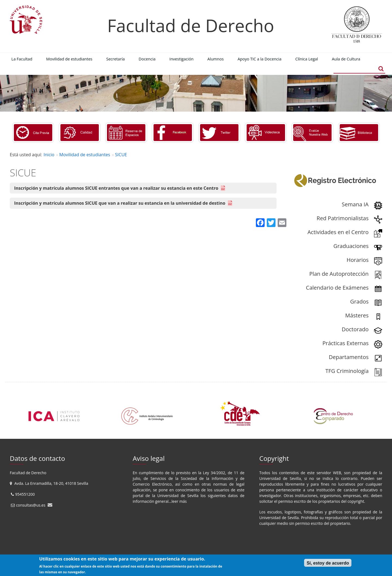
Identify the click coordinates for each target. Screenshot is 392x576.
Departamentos (349, 357)
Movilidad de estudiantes (85, 155)
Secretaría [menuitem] (115, 59)
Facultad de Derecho (191, 25)
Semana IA (355, 204)
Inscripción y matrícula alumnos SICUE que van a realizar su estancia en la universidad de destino (120, 203)
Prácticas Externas (345, 343)
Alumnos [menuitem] (216, 59)
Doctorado (355, 329)
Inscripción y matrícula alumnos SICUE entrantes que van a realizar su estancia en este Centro (116, 188)
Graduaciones (351, 246)
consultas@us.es (31, 505)
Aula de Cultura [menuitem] (346, 59)
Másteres (357, 315)
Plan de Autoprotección (339, 274)
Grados (359, 301)
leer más (179, 501)
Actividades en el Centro (338, 232)
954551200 (26, 494)
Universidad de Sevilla (178, 496)
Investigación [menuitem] (181, 59)
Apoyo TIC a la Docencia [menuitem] (260, 59)
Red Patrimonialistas (343, 218)
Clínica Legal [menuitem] (307, 59)
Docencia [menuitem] (147, 59)
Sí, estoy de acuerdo (328, 563)
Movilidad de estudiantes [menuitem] (69, 59)
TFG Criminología (347, 371)
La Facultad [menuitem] (22, 59)
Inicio (49, 155)
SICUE (121, 155)
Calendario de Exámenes (337, 288)
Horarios (358, 260)
